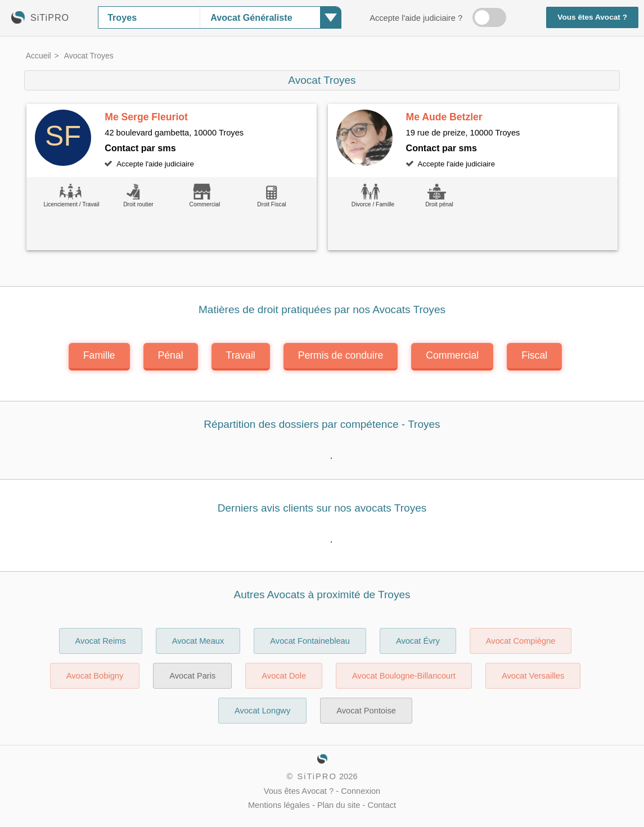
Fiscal (534, 355)
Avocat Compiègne (521, 641)
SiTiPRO (317, 776)
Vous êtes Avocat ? (592, 17)
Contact (382, 805)
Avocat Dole (284, 676)
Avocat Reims (101, 641)
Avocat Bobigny (95, 676)
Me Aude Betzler (444, 117)
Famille (99, 355)
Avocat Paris (192, 676)
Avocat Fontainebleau (310, 641)
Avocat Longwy (262, 711)
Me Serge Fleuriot (146, 117)
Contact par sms (140, 148)
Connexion (361, 791)
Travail (241, 355)
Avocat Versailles (533, 676)
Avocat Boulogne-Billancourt (404, 676)
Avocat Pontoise (366, 711)
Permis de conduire (341, 355)
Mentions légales (279, 805)
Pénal (171, 355)
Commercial (452, 355)
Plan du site (339, 805)
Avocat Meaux (198, 641)
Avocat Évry (418, 641)
